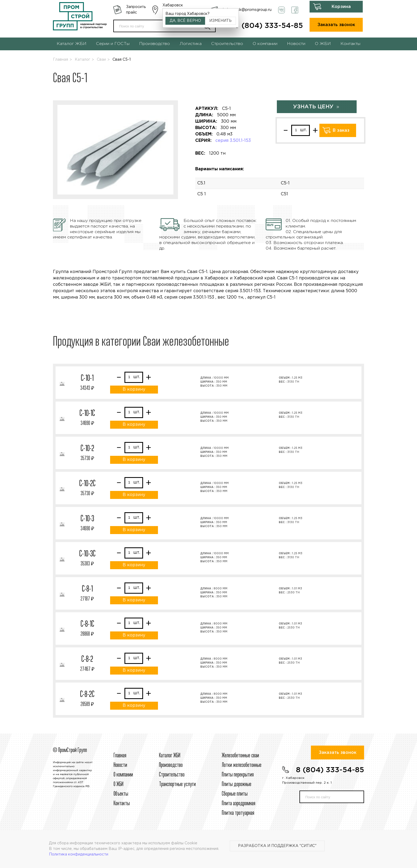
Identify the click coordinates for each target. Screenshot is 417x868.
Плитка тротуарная (238, 813)
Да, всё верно (185, 21)
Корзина (341, 7)
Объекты (121, 794)
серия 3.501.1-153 (233, 141)
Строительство (227, 44)
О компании (265, 44)
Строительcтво (172, 775)
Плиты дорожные (237, 784)
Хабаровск (173, 5)
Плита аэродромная (239, 804)
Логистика (191, 44)
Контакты (350, 44)
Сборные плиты (235, 794)
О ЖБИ (323, 44)
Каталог (82, 60)
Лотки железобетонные (242, 765)
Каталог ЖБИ (72, 44)
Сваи (101, 60)
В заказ (341, 131)
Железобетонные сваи (240, 756)
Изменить (220, 21)
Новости (296, 44)
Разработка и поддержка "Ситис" (277, 846)
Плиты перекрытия (238, 775)
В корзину (134, 389)
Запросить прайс (136, 10)
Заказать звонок (336, 25)
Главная (61, 60)
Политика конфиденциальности (79, 854)
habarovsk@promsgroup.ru (247, 10)
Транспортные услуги (177, 784)
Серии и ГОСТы (113, 44)
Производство (155, 44)
